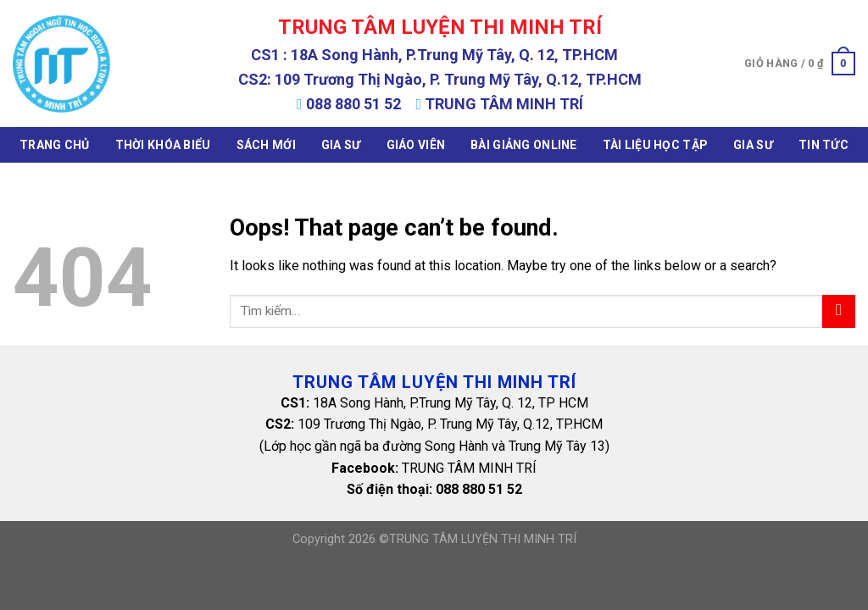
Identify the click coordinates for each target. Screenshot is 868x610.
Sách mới (266, 145)
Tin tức (823, 145)
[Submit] (839, 311)
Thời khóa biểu (163, 145)
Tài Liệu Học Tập (655, 145)
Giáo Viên (416, 145)
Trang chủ (55, 145)
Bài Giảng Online (523, 145)
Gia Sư (341, 145)
